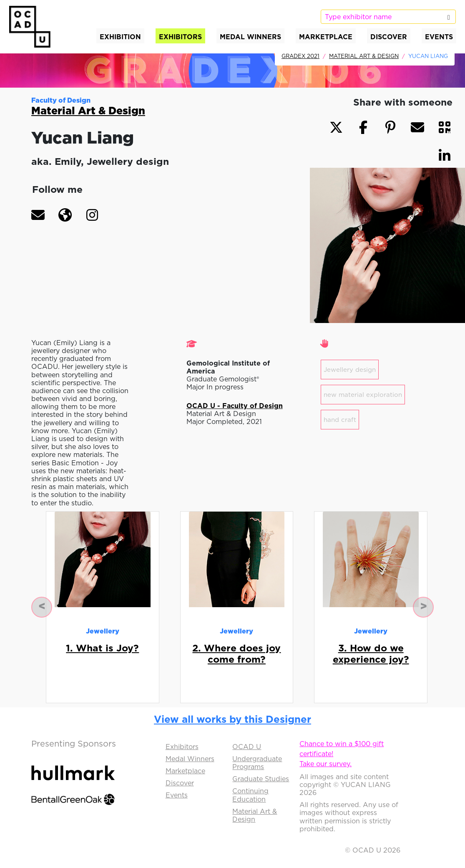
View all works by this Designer (232, 719)
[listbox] (388, 17)
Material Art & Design (364, 56)
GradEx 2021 (300, 56)
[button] (38, 215)
